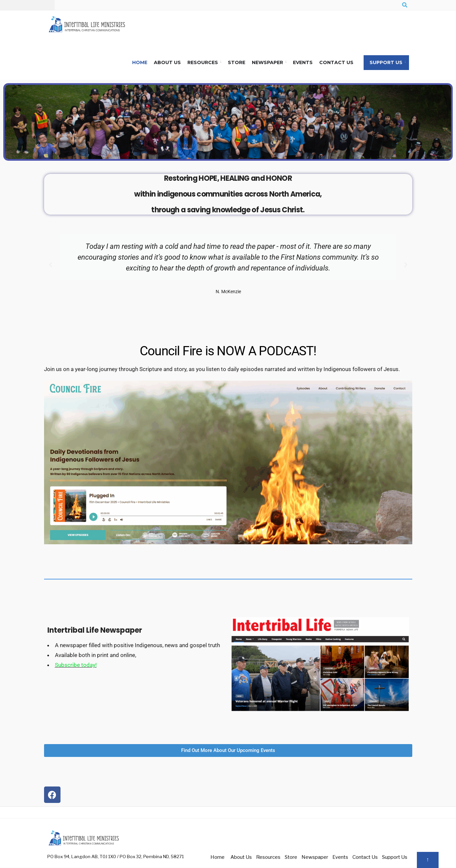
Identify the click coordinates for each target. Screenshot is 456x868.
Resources (203, 63)
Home (140, 63)
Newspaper (267, 63)
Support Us (386, 63)
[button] (51, 265)
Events (303, 63)
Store (237, 63)
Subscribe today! (76, 665)
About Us (167, 63)
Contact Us (336, 63)
